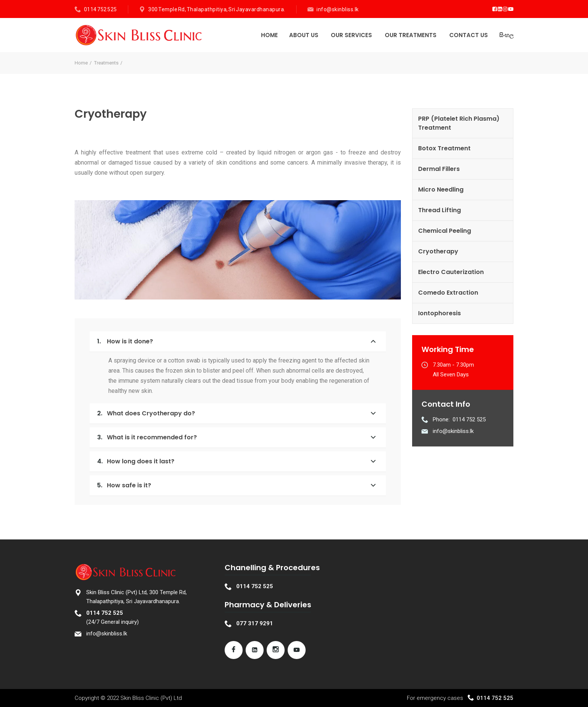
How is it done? (125, 341)
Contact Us (469, 35)
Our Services (351, 35)
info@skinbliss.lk (338, 9)
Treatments (106, 63)
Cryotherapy (438, 251)
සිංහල (506, 35)
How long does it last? (136, 461)
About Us (304, 35)
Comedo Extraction (448, 293)
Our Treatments (411, 35)
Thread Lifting (439, 210)
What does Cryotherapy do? (146, 413)
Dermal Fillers (439, 169)
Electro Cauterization (451, 272)
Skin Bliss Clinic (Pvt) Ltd (151, 698)
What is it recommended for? (147, 437)
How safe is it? (124, 485)
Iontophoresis (439, 313)
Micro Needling (441, 189)
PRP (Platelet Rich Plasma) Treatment (459, 123)
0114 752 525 (100, 9)
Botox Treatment (444, 148)
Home (269, 35)
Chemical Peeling (445, 231)
